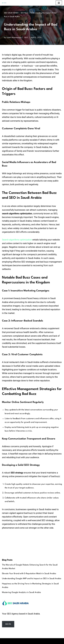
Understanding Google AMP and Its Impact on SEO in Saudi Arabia (32, 579)
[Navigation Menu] (59, 3)
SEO (26, 38)
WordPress (41, 641)
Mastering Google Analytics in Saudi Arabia (21, 592)
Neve (20, 641)
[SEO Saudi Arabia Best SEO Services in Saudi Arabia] (5, 3)
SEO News (25, 13)
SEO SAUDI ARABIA (11, 13)
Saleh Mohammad (14, 38)
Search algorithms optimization (17, 240)
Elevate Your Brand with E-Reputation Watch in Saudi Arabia (29, 574)
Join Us (8, 624)
